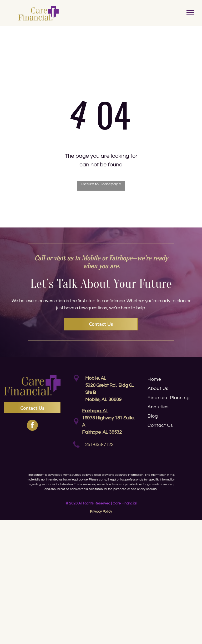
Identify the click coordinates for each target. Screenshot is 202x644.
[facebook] (32, 426)
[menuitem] (173, 379)
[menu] (190, 13)
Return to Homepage (101, 184)
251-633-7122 (99, 445)
